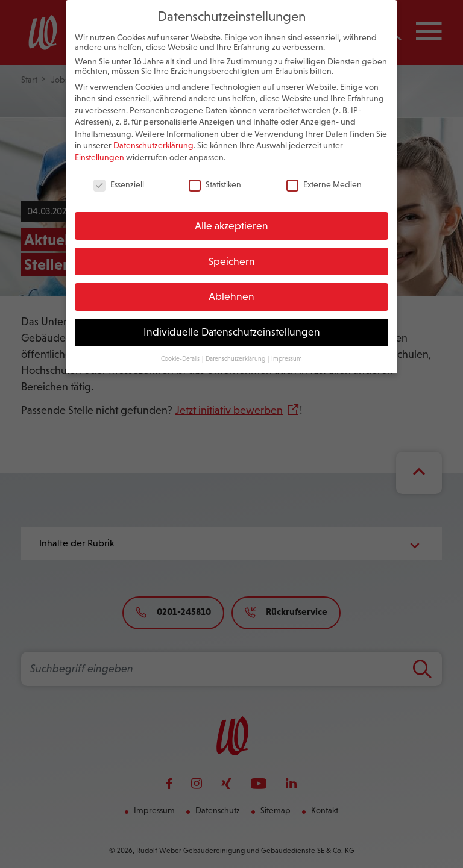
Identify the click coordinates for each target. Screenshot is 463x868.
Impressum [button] (287, 348)
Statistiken (215, 173)
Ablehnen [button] (231, 286)
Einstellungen (99, 146)
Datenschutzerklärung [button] (236, 348)
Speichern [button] (232, 251)
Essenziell (119, 173)
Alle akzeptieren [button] (231, 215)
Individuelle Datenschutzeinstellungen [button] (232, 321)
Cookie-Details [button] (181, 348)
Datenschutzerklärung (153, 135)
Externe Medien (324, 173)
